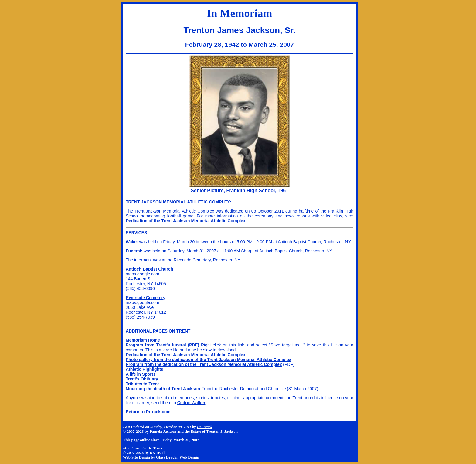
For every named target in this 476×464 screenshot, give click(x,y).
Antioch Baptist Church (149, 269)
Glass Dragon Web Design (178, 457)
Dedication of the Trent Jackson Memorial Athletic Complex (186, 221)
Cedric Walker (191, 403)
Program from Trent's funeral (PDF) (162, 345)
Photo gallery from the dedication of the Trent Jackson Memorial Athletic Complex (209, 360)
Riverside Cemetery (146, 298)
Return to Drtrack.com (148, 412)
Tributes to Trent (142, 384)
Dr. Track (204, 427)
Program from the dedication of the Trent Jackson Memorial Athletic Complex (204, 364)
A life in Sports (141, 374)
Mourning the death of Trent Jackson (163, 389)
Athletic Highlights (144, 369)
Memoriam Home (143, 340)
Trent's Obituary (142, 379)
